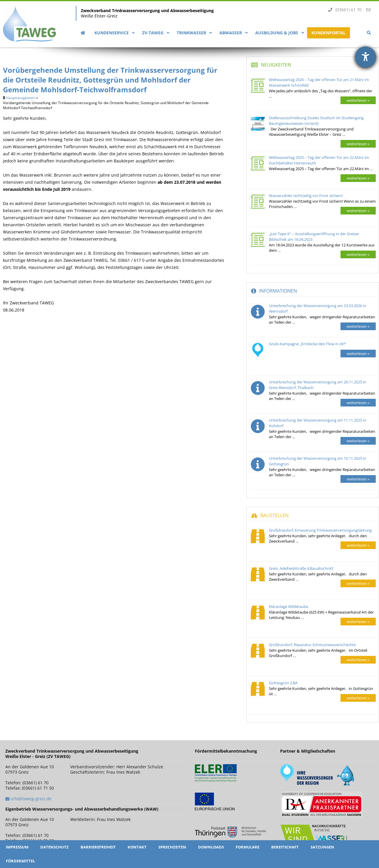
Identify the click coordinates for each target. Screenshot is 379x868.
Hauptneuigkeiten (21, 98)
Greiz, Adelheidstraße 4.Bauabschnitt (301, 568)
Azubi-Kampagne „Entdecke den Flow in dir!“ (308, 344)
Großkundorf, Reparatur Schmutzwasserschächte (312, 645)
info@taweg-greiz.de (31, 799)
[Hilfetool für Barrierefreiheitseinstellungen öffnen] (366, 57)
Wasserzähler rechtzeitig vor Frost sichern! (306, 196)
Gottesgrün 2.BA (283, 683)
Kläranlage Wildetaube (289, 606)
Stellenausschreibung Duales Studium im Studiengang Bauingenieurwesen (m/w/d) (316, 121)
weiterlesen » (358, 100)
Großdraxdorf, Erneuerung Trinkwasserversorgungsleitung (320, 530)
